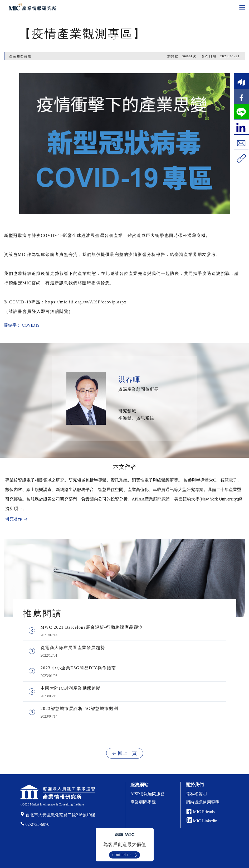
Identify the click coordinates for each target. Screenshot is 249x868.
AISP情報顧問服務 (148, 794)
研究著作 (14, 519)
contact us (122, 855)
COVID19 (31, 325)
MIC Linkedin (202, 821)
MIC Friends (204, 812)
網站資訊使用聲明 (203, 802)
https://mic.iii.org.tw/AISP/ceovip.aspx (86, 302)
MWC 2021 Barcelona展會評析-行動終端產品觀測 (92, 627)
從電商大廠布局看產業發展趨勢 (73, 648)
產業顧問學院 (143, 802)
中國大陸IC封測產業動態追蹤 (71, 688)
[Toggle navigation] (242, 7)
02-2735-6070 (38, 824)
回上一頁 (127, 753)
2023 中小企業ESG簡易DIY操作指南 (78, 668)
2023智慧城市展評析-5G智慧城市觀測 (79, 709)
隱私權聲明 (196, 794)
